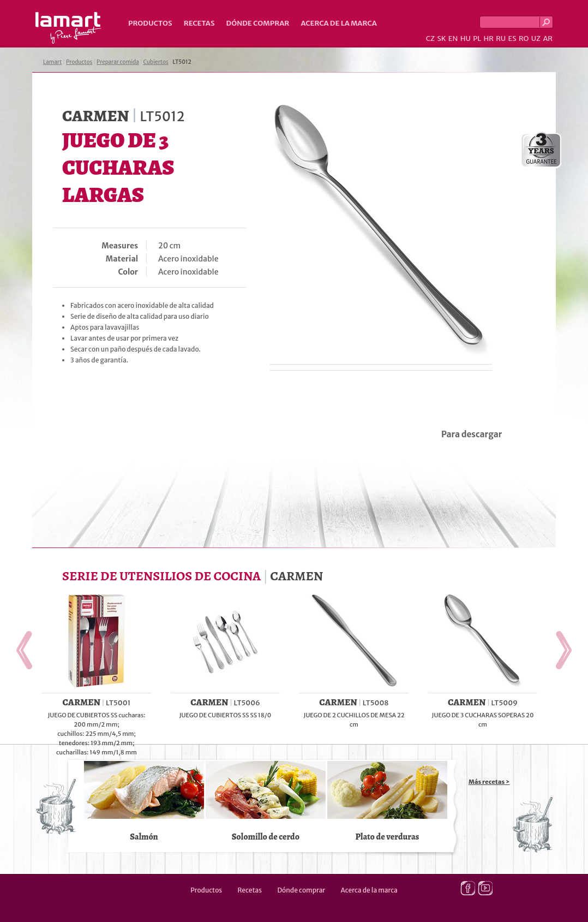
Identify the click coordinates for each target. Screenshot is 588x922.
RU (501, 38)
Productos (150, 23)
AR (548, 38)
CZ (430, 38)
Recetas (199, 23)
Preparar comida (118, 62)
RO (524, 38)
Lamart (68, 28)
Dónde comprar (258, 23)
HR (488, 38)
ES (512, 38)
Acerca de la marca (338, 23)
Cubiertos (156, 62)
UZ (536, 38)
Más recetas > (489, 782)
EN (453, 38)
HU (466, 38)
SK (441, 38)
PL (477, 38)
